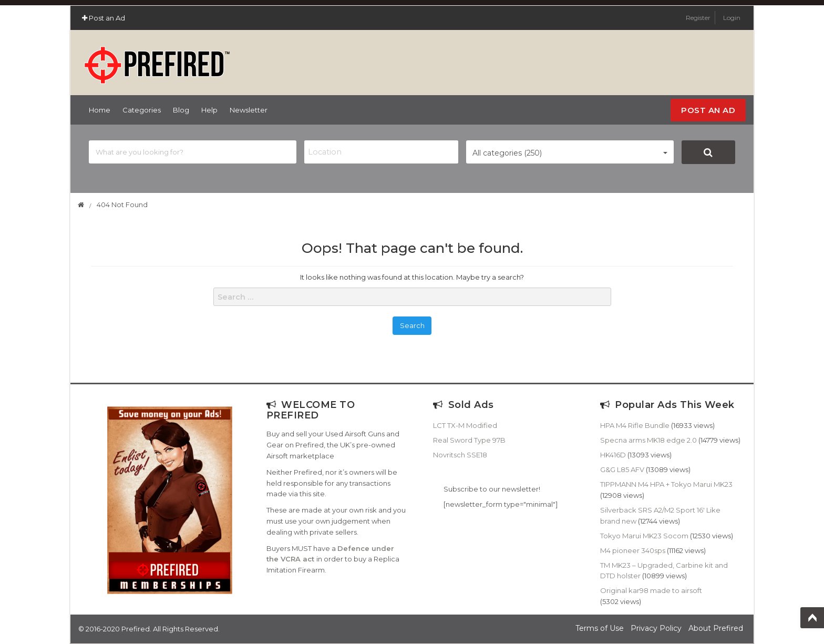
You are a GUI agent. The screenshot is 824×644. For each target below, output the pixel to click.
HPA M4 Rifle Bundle (635, 425)
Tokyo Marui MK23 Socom (644, 536)
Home (100, 110)
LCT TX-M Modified (465, 425)
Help (209, 110)
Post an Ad (104, 18)
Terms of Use (600, 628)
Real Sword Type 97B (469, 440)
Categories (142, 110)
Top (812, 618)
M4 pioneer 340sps (633, 550)
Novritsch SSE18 (460, 455)
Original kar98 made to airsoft (651, 590)
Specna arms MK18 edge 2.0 (648, 440)
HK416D (613, 455)
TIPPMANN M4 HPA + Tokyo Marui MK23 (666, 484)
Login (732, 18)
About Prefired (716, 628)
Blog (181, 110)
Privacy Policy (656, 628)
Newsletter (249, 110)
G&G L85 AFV (622, 469)
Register (699, 18)
